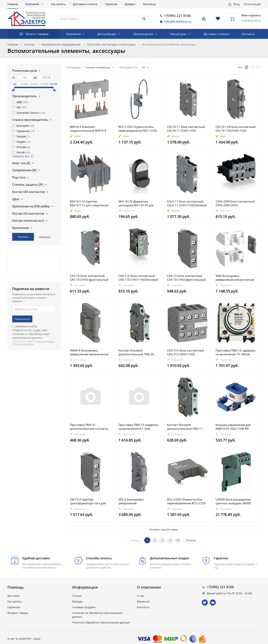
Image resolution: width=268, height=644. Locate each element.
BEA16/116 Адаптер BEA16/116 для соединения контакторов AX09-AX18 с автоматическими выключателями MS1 (89, 203)
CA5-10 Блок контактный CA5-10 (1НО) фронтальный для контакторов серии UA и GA (90, 278)
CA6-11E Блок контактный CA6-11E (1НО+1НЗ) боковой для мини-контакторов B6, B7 (138, 278)
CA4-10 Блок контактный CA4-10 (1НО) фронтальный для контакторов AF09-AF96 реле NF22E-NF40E (186, 278)
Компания (33, 4)
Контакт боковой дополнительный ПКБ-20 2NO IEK (136, 352)
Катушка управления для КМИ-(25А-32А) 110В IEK (233, 427)
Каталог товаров (37, 34)
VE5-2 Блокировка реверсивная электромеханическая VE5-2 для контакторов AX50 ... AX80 (138, 501)
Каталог (30, 44)
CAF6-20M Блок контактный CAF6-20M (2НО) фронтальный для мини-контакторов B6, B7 (235, 203)
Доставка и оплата (85, 4)
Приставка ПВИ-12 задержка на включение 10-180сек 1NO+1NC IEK (235, 352)
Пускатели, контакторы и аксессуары (111, 44)
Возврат (130, 4)
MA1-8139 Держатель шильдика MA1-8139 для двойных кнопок (136, 203)
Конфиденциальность (46, 342)
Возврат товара (18, 613)
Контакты (150, 4)
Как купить (58, 4)
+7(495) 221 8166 (177, 16)
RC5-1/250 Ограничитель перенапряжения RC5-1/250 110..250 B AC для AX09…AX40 (138, 129)
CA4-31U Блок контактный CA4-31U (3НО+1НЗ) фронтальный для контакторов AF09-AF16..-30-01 (187, 352)
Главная (13, 4)
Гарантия (111, 4)
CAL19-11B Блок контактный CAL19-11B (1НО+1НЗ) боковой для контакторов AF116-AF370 (236, 129)
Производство (143, 34)
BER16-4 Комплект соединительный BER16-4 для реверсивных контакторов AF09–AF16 (88, 129)
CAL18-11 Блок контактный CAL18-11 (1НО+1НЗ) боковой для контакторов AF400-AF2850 (186, 129)
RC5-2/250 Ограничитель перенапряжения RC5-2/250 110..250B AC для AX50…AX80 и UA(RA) (188, 501)
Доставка (13, 596)
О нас (141, 596)
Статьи (77, 596)
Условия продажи (84, 607)
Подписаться (22, 319)
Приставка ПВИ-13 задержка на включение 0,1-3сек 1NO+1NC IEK (138, 427)
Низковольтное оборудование (61, 44)
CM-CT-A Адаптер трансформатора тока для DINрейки (88, 501)
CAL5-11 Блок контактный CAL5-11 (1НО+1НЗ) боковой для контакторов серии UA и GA (187, 203)
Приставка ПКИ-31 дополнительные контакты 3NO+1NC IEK (89, 427)
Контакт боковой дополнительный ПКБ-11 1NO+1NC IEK (185, 427)
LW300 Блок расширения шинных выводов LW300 (233, 501)
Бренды (77, 601)
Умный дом (178, 34)
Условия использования (24, 344)
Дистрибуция (107, 34)
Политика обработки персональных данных (101, 622)
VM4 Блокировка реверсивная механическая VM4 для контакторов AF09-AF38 (235, 278)
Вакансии (143, 601)
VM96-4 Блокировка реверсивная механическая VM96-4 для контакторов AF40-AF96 (89, 352)
